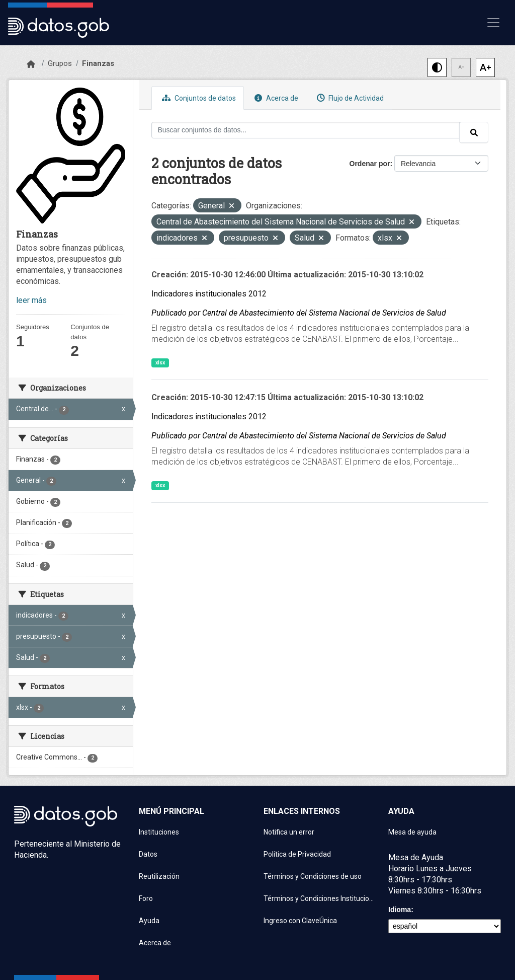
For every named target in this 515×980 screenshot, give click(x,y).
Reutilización (159, 876)
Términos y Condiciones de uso (313, 876)
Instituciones (159, 832)
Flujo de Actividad (349, 98)
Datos (148, 854)
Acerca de (275, 98)
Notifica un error (289, 832)
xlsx (160, 363)
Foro (146, 898)
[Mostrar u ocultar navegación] (493, 23)
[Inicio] (31, 64)
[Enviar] (474, 132)
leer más (31, 300)
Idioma (400, 910)
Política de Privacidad (297, 854)
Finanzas (98, 63)
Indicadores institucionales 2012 (209, 294)
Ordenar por (370, 164)
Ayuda (149, 921)
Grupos (60, 63)
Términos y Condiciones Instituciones (320, 898)
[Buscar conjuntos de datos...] (306, 130)
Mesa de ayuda (412, 832)
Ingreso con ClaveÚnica (300, 921)
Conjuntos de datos (198, 98)
